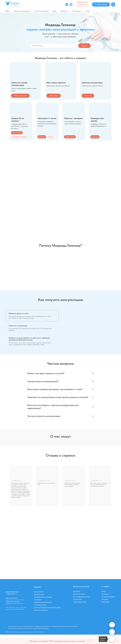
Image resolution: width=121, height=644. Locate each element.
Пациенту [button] (64, 11)
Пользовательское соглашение (43, 606)
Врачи (8, 11)
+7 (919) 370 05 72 (82, 2)
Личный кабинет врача (80, 611)
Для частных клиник (79, 603)
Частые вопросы (39, 601)
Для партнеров (78, 609)
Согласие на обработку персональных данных (47, 617)
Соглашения (105, 603)
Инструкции (105, 609)
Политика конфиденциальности (43, 612)
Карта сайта (105, 611)
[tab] (32, 316)
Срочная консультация (92, 83)
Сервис (104, 601)
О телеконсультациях (40, 614)
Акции (88, 11)
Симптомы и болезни (42, 11)
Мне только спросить (56, 83)
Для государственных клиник (82, 606)
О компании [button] (76, 11)
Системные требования (108, 606)
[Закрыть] (118, 641)
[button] (19, 137)
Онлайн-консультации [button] (22, 11)
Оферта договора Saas (41, 619)
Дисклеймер (38, 609)
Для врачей (77, 601)
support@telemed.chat (83, 5)
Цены (54, 11)
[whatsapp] (71, 5)
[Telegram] (67, 5)
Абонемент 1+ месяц (47, 118)
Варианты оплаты (39, 604)
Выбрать (84, 46)
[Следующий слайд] (117, 449)
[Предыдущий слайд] (4, 449)
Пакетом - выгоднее (73, 118)
